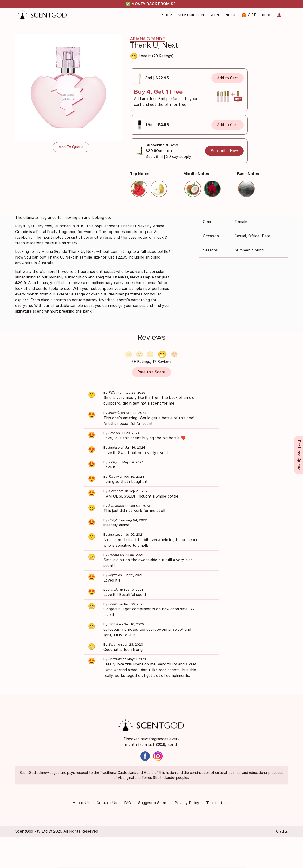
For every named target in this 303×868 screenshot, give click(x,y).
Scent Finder (222, 15)
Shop (167, 15)
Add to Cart (227, 78)
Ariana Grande (147, 39)
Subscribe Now (224, 151)
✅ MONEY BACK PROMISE (151, 4)
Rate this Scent (151, 372)
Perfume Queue (299, 455)
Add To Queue (71, 147)
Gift (249, 15)
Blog (267, 15)
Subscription (191, 15)
